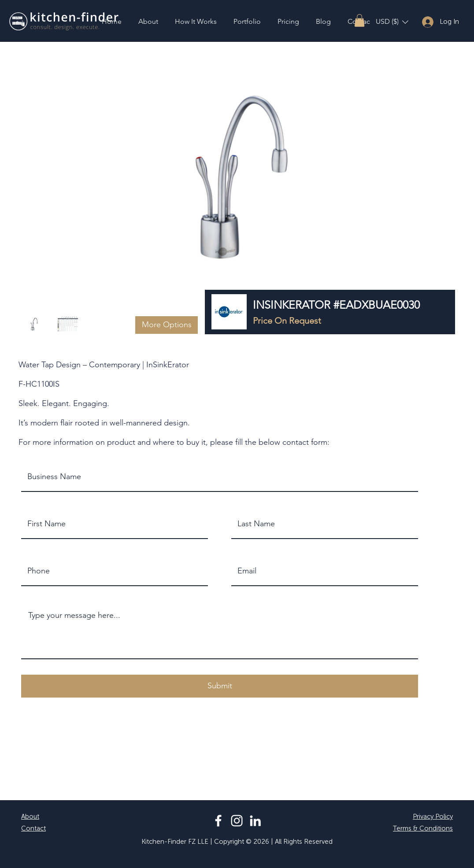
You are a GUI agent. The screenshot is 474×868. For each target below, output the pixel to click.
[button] (359, 20)
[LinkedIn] (255, 821)
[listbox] (392, 22)
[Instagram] (237, 821)
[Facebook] (218, 821)
